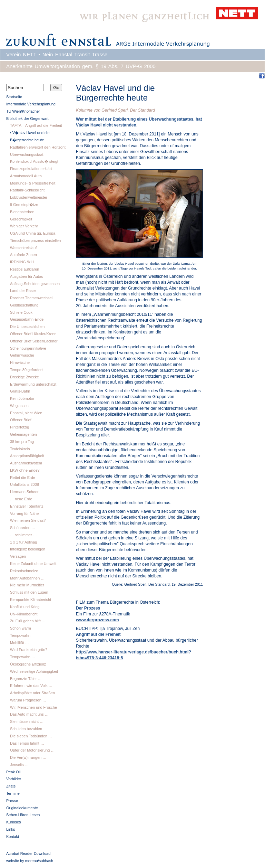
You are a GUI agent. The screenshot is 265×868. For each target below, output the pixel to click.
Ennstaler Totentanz (27, 506)
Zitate (11, 786)
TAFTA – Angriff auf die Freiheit (36, 125)
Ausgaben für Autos (26, 276)
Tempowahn (20, 635)
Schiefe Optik (21, 312)
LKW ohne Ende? (25, 470)
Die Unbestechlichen (27, 327)
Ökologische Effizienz (28, 664)
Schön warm (21, 628)
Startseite (14, 97)
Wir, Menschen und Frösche (33, 707)
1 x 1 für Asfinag (23, 542)
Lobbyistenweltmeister (29, 197)
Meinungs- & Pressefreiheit (33, 183)
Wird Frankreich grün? (29, 650)
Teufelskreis (20, 449)
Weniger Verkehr (24, 226)
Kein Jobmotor (22, 398)
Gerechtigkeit (21, 219)
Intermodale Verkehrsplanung (31, 104)
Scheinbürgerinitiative (28, 348)
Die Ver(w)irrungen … (28, 757)
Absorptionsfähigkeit (27, 456)
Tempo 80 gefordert (26, 370)
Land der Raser (23, 291)
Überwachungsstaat (27, 154)
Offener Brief (21, 420)
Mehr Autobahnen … (27, 578)
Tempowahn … (23, 657)
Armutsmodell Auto (26, 176)
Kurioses (14, 822)
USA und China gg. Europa (33, 233)
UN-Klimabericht (24, 614)
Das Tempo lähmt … (27, 743)
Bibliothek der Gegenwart (27, 119)
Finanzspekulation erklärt (31, 169)
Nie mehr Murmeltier (27, 585)
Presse (12, 801)
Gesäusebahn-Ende (27, 319)
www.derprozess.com (97, 620)
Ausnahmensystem (26, 463)
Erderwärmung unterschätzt (33, 384)
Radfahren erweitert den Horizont (38, 147)
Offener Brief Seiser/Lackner (34, 341)
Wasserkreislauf (23, 248)
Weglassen (19, 406)
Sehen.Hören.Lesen (23, 815)
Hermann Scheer (24, 492)
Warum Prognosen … (28, 700)
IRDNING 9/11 (22, 262)
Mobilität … (19, 643)
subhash (46, 861)
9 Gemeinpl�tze (24, 205)
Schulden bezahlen (26, 729)
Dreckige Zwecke (24, 377)
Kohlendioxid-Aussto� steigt (34, 161)
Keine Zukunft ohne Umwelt (33, 564)
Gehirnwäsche (22, 355)
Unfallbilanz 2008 (24, 484)
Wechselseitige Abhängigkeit (34, 671)
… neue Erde (21, 499)
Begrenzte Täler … (26, 679)
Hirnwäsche (20, 362)
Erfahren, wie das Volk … (31, 686)
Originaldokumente (22, 808)
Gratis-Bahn (20, 391)
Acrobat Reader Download (28, 853)
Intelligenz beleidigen (28, 549)
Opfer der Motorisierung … (32, 750)
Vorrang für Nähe (24, 513)
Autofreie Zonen (23, 255)
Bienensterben (22, 212)
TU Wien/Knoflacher (23, 111)
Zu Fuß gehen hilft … (28, 621)
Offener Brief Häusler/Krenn (33, 334)
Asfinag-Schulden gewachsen (35, 284)
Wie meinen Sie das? (28, 520)
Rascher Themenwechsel (31, 298)
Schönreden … (23, 528)
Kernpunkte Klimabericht (31, 600)
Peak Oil (13, 772)
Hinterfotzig (19, 427)
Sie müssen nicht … (27, 721)
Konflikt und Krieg (25, 607)
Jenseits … (19, 765)
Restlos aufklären (25, 269)
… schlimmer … (23, 535)
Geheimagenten (23, 434)
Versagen (18, 556)
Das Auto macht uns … (29, 714)
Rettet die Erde (23, 478)
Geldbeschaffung (24, 305)
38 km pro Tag (22, 442)
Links (11, 829)
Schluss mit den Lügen (29, 592)
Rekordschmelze (24, 571)
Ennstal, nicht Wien (26, 413)
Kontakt (13, 837)
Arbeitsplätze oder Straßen (32, 693)
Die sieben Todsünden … (31, 736)
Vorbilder (14, 779)
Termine (13, 793)
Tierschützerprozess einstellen (35, 240)
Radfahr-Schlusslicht (27, 190)
